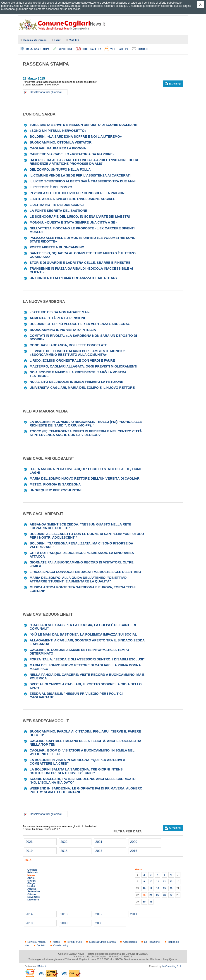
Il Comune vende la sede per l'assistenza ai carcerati (80, 175)
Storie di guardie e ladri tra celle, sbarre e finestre (80, 263)
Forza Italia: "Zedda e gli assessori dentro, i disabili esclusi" (87, 659)
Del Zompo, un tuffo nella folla (60, 170)
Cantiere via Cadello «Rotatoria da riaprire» (72, 154)
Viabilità (74, 40)
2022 (64, 842)
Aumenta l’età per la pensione (58, 318)
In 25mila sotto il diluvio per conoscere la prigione (78, 193)
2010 (29, 923)
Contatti (41, 945)
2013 (64, 914)
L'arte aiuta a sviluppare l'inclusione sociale (72, 199)
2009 (64, 923)
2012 (99, 914)
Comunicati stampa (35, 40)
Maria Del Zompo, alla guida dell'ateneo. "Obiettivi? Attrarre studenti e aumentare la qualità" (78, 580)
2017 (99, 851)
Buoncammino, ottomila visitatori (61, 142)
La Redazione (152, 942)
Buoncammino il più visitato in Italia (63, 330)
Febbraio (33, 872)
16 (144, 888)
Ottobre (32, 894)
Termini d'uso (74, 942)
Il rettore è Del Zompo (51, 187)
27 (171, 895)
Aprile (31, 878)
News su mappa (36, 942)
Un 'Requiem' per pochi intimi (56, 490)
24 (151, 895)
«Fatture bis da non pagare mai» (60, 312)
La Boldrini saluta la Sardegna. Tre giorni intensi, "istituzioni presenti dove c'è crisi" (77, 771)
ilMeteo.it (41, 966)
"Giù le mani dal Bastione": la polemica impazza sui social (83, 634)
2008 (99, 923)
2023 (29, 842)
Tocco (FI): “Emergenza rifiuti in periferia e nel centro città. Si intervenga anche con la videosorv (86, 433)
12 (164, 881)
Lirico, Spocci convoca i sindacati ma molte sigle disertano (85, 572)
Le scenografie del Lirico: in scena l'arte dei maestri (80, 217)
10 (151, 881)
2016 (134, 851)
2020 (134, 842)
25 (158, 895)
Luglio (31, 886)
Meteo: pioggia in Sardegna (55, 484)
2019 (29, 851)
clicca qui (121, 6)
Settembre (34, 891)
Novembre (34, 897)
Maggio (32, 881)
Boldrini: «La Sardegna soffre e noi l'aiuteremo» (76, 137)
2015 (28, 860)
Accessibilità (130, 942)
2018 (64, 851)
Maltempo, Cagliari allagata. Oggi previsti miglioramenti (83, 366)
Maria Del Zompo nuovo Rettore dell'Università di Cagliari (85, 478)
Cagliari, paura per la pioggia (58, 148)
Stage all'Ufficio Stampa (102, 942)
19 (164, 888)
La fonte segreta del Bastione (58, 211)
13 (171, 881)
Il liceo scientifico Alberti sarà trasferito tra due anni (83, 181)
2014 (29, 914)
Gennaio (32, 870)
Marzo (31, 875)
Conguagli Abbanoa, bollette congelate (68, 345)
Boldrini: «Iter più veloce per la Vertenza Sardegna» (80, 324)
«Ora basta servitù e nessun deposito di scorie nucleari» (84, 125)
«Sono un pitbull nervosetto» (58, 131)
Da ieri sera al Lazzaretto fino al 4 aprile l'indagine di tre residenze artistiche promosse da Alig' (84, 162)
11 (158, 881)
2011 (134, 914)
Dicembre (33, 900)
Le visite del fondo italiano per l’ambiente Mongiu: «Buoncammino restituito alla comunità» (77, 353)
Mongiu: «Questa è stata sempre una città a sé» (73, 222)
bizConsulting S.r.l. (172, 966)
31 (151, 902)
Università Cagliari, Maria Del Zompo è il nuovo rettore (82, 388)
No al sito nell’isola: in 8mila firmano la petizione (77, 382)
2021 (99, 842)
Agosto (32, 889)
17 (151, 888)
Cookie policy (61, 945)
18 (158, 888)
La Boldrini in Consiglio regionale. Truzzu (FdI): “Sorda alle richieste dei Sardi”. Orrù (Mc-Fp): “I (86, 424)
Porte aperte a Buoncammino (57, 247)
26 (164, 895)
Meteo (56, 942)
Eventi (58, 40)
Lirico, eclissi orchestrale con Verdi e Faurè (72, 360)
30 (144, 902)
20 (171, 888)
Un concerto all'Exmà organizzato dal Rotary (74, 278)
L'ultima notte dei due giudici (57, 205)
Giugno (32, 883)
